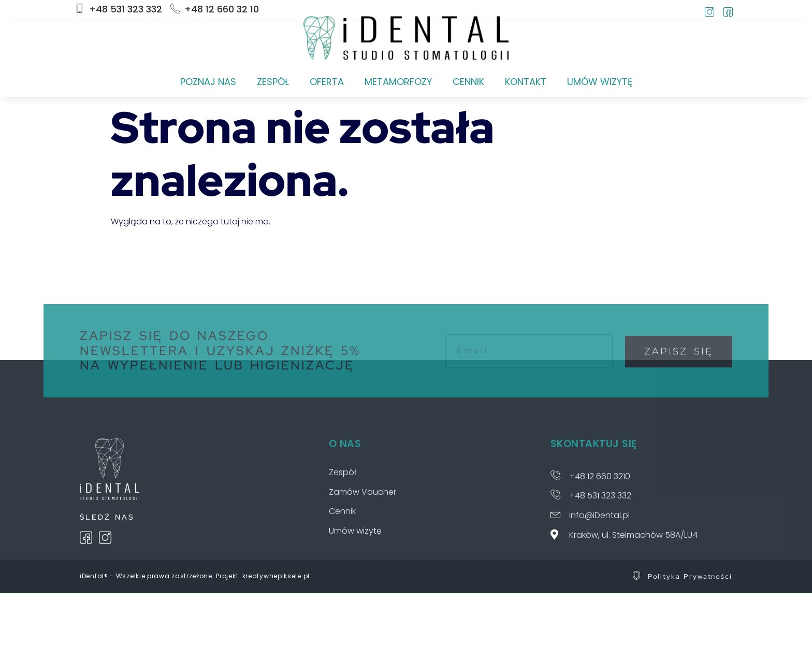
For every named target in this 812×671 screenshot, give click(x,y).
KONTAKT (526, 82)
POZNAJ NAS (208, 82)
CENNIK (468, 82)
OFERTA (327, 82)
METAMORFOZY (398, 82)
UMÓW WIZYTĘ (600, 82)
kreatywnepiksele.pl (276, 576)
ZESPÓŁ (273, 82)
